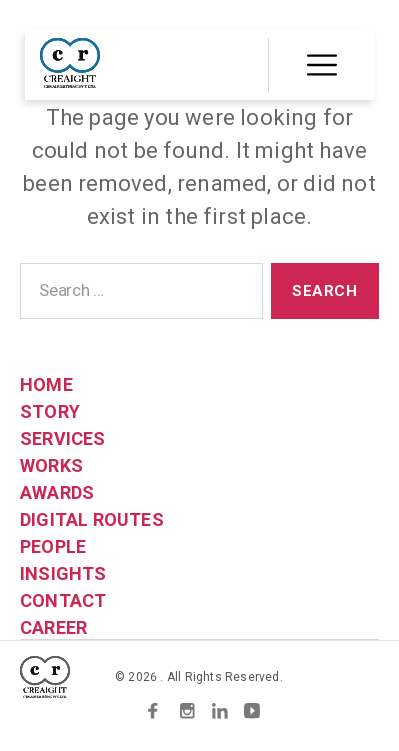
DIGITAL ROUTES (92, 519)
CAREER (53, 627)
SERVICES (63, 438)
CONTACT (63, 600)
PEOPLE (53, 546)
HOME (46, 384)
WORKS (51, 465)
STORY (50, 411)
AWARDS (57, 492)
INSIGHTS (63, 573)
